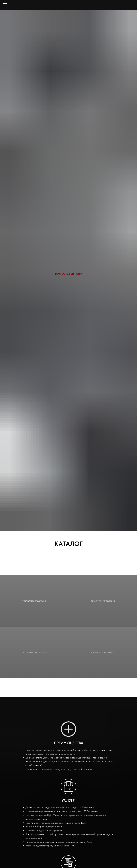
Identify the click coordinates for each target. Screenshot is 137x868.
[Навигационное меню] (5, 5)
